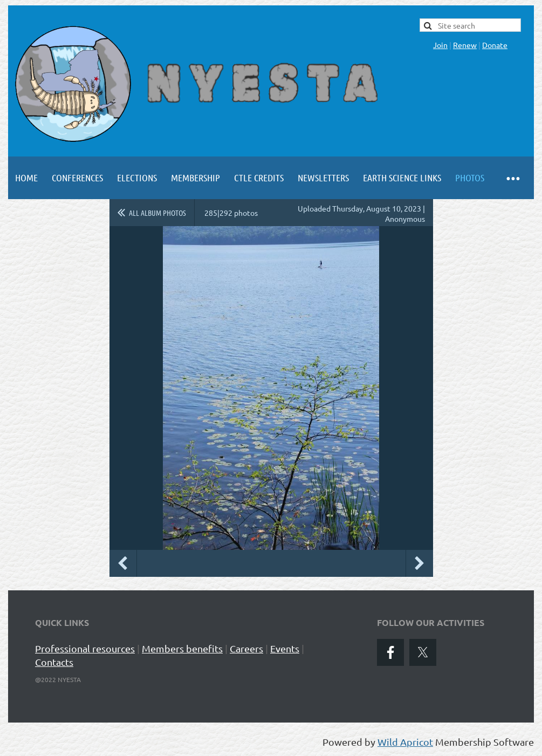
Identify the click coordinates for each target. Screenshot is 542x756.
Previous (123, 563)
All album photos (157, 213)
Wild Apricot (405, 742)
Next (420, 563)
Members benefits (182, 648)
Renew (465, 45)
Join (440, 45)
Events (285, 648)
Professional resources (85, 648)
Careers (246, 648)
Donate (495, 45)
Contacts (54, 662)
